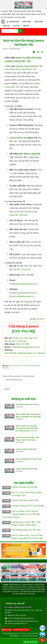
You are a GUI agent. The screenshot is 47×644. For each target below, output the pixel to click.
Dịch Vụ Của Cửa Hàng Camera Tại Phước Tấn (27, 494)
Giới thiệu (27, 22)
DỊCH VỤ (20, 58)
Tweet (7, 389)
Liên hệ (26, 26)
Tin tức (16, 26)
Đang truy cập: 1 (21, 630)
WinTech (24, 215)
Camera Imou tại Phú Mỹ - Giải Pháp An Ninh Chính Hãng (27, 440)
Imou (35, 212)
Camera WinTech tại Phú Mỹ (25, 500)
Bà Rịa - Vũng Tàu (22, 269)
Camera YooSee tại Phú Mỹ (24, 487)
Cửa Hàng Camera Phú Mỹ (28, 633)
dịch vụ (35, 98)
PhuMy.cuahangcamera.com (23, 293)
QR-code (7, 630)
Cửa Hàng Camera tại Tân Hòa (26, 530)
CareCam (14, 215)
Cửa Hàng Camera (23, 66)
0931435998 (40, 319)
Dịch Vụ (13, 106)
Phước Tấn (38, 66)
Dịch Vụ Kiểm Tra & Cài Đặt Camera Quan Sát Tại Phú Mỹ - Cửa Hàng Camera (27, 428)
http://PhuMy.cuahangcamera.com (21, 353)
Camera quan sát (18, 138)
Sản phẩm (39, 22)
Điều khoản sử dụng (30, 636)
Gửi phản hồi (30, 642)
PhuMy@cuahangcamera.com (24, 284)
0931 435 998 (23, 344)
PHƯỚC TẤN (24, 61)
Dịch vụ (6, 26)
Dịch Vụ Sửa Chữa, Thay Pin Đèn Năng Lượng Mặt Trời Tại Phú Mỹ (28, 417)
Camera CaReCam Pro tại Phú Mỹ (28, 506)
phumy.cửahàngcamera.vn (22, 296)
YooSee (28, 212)
